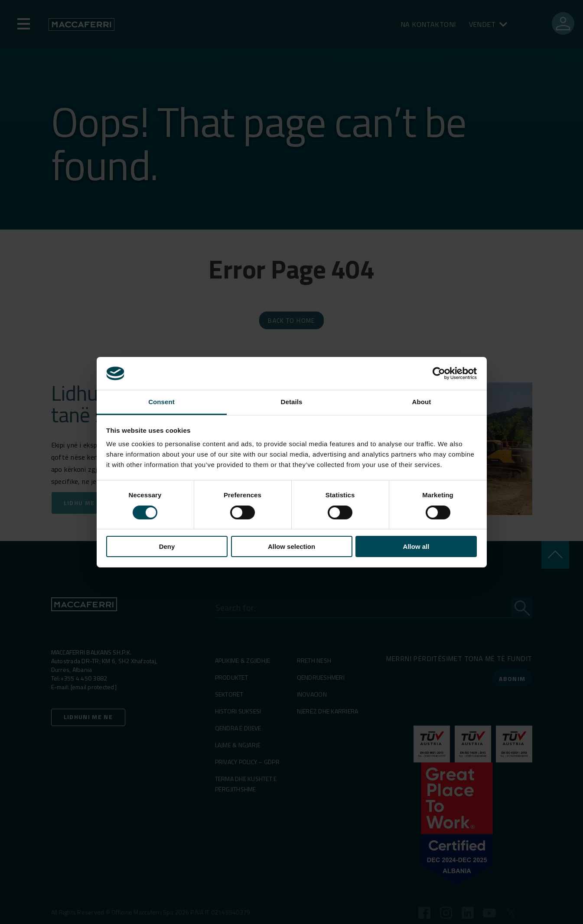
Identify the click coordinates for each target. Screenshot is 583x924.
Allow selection (291, 546)
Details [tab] (292, 402)
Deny (167, 546)
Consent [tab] (161, 402)
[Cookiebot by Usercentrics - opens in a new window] (439, 373)
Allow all (416, 546)
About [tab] (422, 402)
